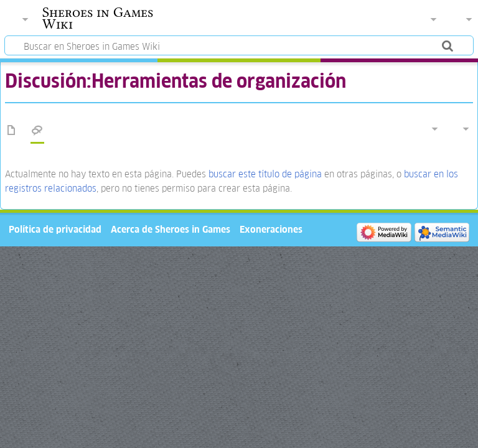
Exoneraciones (271, 229)
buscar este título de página (265, 174)
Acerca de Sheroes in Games (171, 229)
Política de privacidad (55, 229)
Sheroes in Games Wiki (98, 18)
